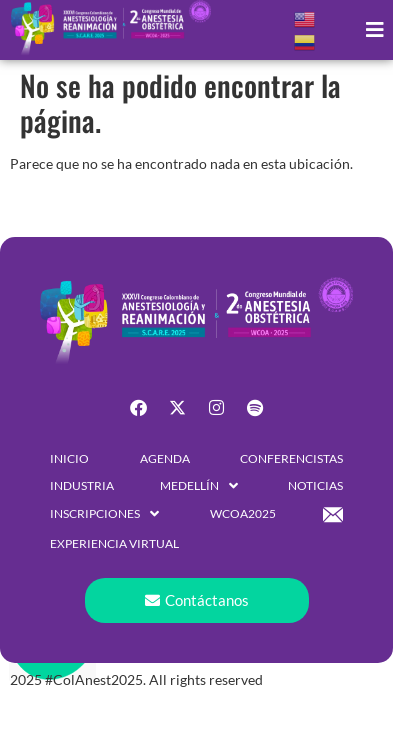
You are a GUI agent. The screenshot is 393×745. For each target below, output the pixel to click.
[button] (375, 30)
